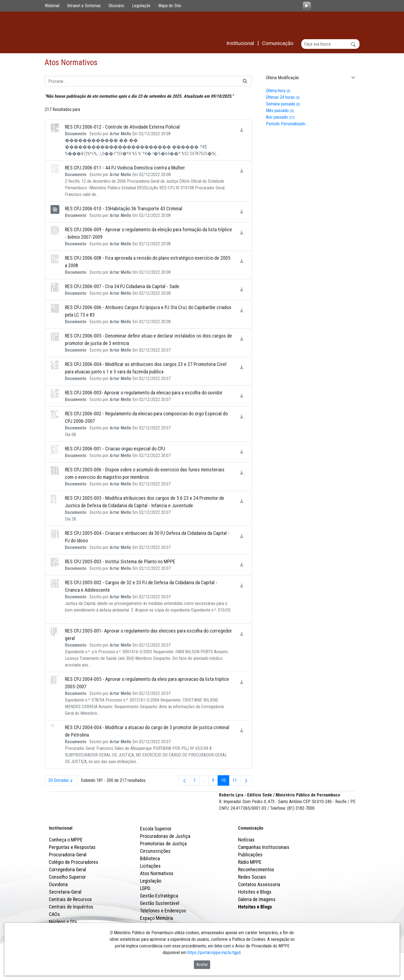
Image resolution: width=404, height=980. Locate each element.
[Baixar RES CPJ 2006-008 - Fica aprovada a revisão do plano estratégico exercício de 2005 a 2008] (242, 261)
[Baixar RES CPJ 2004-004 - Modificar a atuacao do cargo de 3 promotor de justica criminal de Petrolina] (242, 730)
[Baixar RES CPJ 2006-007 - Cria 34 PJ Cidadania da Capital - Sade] (242, 289)
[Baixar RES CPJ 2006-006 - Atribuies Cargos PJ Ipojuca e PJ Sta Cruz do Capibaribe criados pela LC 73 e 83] (242, 310)
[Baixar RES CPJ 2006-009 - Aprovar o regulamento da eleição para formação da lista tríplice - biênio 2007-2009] (242, 233)
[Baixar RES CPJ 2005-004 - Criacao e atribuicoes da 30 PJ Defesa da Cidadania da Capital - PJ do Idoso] (242, 536)
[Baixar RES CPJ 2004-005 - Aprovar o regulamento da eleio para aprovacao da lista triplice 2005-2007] (242, 682)
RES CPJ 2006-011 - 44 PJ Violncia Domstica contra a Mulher (125, 168)
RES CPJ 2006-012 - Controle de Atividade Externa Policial (122, 127)
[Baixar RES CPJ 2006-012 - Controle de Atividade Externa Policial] (242, 130)
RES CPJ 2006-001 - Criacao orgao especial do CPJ (115, 449)
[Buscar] (330, 44)
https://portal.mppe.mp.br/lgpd (214, 953)
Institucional (61, 852)
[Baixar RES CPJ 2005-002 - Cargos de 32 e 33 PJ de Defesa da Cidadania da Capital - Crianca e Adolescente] (242, 585)
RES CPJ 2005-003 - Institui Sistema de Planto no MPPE (120, 562)
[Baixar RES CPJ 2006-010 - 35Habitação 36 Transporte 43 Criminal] (242, 212)
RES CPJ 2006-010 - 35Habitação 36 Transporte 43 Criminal (124, 209)
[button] (310, 78)
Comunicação (251, 852)
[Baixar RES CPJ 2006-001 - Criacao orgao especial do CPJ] (242, 452)
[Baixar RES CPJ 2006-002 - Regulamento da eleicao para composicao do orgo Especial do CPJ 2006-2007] (242, 417)
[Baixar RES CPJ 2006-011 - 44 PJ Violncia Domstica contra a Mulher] (242, 171)
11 (237, 782)
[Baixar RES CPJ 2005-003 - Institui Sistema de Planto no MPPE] (242, 565)
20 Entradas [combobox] (63, 781)
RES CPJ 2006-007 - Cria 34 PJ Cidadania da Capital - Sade (122, 287)
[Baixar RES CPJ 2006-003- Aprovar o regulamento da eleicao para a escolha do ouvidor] (242, 396)
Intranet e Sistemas (84, 6)
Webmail (52, 6)
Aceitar (202, 965)
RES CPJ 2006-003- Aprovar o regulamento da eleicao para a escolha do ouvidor (144, 393)
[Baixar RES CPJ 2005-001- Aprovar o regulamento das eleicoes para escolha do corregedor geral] (242, 634)
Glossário (116, 6)
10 (225, 782)
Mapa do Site (170, 6)
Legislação (141, 6)
